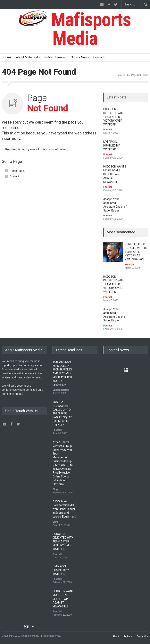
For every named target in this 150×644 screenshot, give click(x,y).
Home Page (17, 171)
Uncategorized (61, 390)
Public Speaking (55, 57)
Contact (99, 57)
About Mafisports (28, 57)
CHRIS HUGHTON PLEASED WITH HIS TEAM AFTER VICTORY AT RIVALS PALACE (137, 252)
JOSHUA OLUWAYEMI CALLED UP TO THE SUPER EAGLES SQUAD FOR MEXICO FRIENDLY (62, 413)
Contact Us (142, 636)
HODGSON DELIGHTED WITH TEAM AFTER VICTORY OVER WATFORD (114, 117)
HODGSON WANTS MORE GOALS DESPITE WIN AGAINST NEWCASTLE (115, 174)
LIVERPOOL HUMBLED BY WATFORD (112, 145)
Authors (128, 636)
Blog (55, 489)
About (116, 636)
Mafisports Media (75, 29)
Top (26, 626)
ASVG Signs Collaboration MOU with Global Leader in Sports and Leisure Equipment (64, 509)
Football (108, 130)
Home (7, 57)
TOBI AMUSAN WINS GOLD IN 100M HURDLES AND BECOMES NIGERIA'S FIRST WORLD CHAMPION (62, 373)
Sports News (80, 57)
